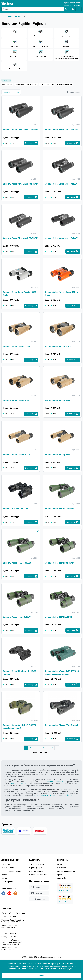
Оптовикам (62, 870)
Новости (5, 877)
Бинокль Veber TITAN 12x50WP (59, 510)
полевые (60, 784)
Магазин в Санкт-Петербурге (13, 915)
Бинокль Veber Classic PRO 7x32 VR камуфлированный (20, 729)
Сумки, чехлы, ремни (47, 84)
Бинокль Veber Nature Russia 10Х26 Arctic (20, 294)
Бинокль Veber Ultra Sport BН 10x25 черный (20, 674)
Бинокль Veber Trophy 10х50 (58, 347)
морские (49, 784)
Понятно (41, 975)
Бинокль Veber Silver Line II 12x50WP (20, 130)
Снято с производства (66, 874)
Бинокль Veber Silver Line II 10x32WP (20, 238)
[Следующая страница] (57, 750)
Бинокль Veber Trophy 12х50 (16, 347)
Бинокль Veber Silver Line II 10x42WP (20, 184)
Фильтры (11, 92)
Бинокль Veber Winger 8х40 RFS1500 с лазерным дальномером (62, 674)
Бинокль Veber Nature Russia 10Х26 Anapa (61, 294)
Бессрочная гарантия (38, 877)
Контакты (6, 867)
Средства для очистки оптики (26, 84)
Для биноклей (7, 84)
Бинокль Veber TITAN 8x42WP (17, 619)
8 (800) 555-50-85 (71, 3)
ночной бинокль (69, 797)
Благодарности (8, 884)
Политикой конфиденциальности (54, 966)
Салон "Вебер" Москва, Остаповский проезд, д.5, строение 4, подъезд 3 (12, 944)
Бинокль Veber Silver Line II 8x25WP (61, 238)
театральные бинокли (20, 786)
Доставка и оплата (37, 867)
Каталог (61, 867)
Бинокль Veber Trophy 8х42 (57, 401)
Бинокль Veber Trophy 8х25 (57, 456)
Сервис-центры (36, 870)
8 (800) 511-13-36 (71, 5)
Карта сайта (62, 881)
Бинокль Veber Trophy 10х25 (16, 456)
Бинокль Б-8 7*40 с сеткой (15, 510)
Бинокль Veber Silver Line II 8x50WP (61, 130)
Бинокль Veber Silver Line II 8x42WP (61, 184)
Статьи (4, 881)
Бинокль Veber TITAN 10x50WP (18, 564)
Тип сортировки (74, 92)
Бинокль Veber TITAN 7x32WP (59, 619)
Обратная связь (8, 870)
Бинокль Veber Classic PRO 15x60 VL (62, 727)
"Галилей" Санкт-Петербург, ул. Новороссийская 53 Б (13, 923)
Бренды (60, 877)
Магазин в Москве (9, 936)
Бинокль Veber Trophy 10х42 (16, 401)
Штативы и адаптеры (65, 84)
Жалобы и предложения (11, 874)
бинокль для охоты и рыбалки (46, 797)
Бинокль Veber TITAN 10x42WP (59, 564)
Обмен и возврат (36, 874)
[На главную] (2, 17)
